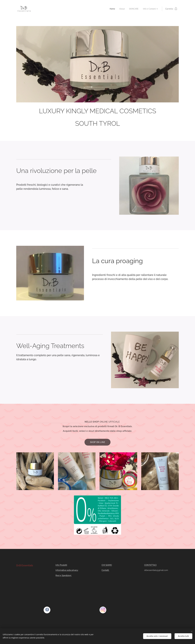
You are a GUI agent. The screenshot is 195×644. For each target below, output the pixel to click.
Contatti (105, 570)
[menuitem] (111, 9)
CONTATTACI (150, 565)
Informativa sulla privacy (67, 570)
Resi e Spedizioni (64, 575)
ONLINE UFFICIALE (110, 422)
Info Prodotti (61, 565)
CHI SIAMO (107, 565)
